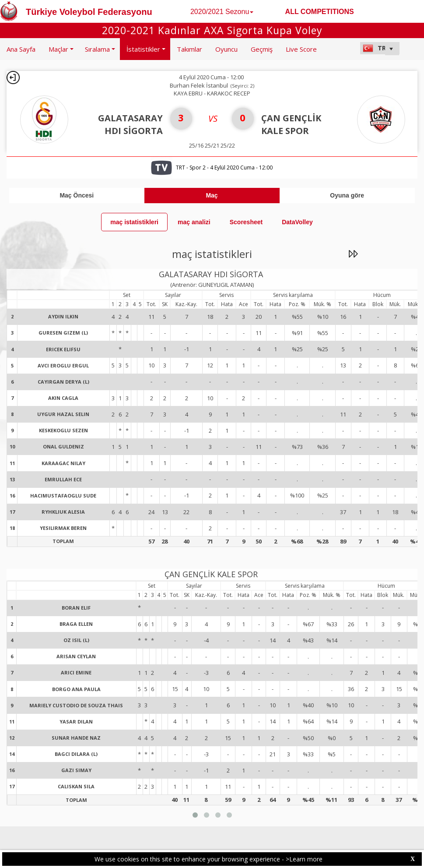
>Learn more (304, 859)
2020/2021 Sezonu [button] (222, 12)
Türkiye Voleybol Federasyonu (89, 12)
